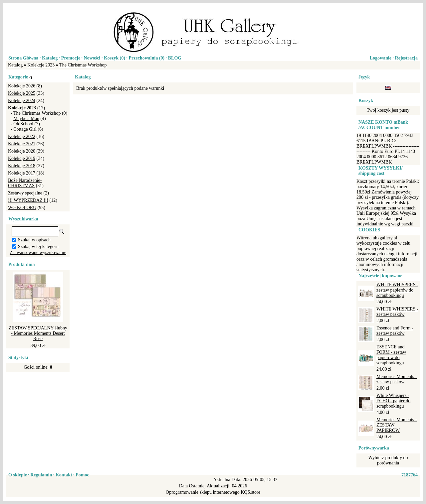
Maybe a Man (26, 119)
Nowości (92, 58)
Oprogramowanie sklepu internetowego (203, 492)
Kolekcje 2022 (22, 136)
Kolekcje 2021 (22, 144)
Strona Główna (23, 58)
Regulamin (41, 475)
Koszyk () (114, 58)
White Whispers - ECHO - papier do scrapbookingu (393, 401)
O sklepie (18, 475)
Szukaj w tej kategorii (38, 247)
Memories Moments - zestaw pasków (397, 379)
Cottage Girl (25, 129)
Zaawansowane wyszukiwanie (38, 252)
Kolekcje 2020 (22, 151)
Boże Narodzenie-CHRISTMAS (25, 183)
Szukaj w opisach (34, 240)
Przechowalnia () (147, 58)
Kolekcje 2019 (22, 158)
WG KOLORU (22, 208)
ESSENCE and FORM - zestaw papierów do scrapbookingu (391, 355)
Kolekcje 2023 (41, 65)
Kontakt (64, 475)
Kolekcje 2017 (22, 173)
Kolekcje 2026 (22, 86)
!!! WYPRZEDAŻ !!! (28, 200)
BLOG (175, 58)
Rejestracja (406, 58)
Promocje (71, 58)
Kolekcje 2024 (22, 101)
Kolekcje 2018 (22, 166)
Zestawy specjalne (25, 193)
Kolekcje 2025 (22, 93)
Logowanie (381, 58)
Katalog (50, 58)
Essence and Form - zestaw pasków (395, 331)
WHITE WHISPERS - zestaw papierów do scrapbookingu (397, 290)
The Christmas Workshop (83, 65)
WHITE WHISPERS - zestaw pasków (397, 312)
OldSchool (23, 124)
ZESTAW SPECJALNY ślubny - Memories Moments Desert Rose (38, 333)
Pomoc (82, 475)
